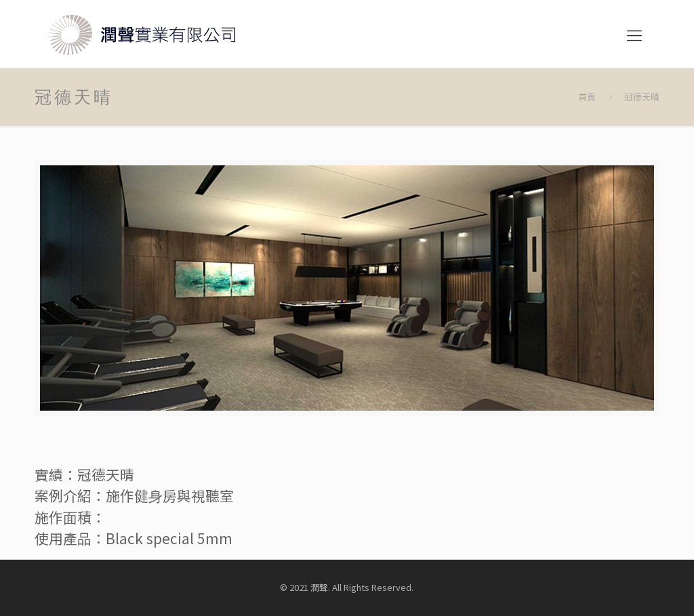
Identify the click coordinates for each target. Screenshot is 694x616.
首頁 (587, 97)
